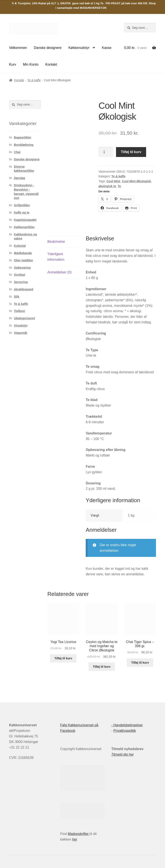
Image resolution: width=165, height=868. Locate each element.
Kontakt (51, 64)
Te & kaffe (34, 80)
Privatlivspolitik (125, 731)
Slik (17, 297)
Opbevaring (22, 268)
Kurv (13, 64)
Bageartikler (23, 137)
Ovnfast (20, 275)
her (75, 839)
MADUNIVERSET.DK (93, 8)
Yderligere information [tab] (56, 257)
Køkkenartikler (24, 227)
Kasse (107, 48)
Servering (21, 282)
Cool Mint (113, 181)
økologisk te (107, 186)
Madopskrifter (79, 834)
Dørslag (20, 178)
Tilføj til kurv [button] (63, 658)
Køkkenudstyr (79, 48)
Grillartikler (22, 205)
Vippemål (21, 333)
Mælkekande (23, 253)
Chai (17, 152)
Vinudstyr (21, 325)
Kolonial (20, 246)
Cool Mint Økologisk (136, 181)
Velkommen (18, 48)
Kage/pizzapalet (25, 220)
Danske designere (48, 48)
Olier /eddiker (24, 260)
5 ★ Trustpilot (21, 3)
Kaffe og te (22, 212)
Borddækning (24, 145)
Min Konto (31, 64)
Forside (19, 80)
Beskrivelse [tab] (56, 242)
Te (119, 186)
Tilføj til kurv (131, 152)
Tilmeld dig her (123, 754)
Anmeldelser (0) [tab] (59, 272)
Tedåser (20, 311)
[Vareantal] (106, 152)
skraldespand (24, 289)
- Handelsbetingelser (127, 725)
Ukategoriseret (24, 318)
